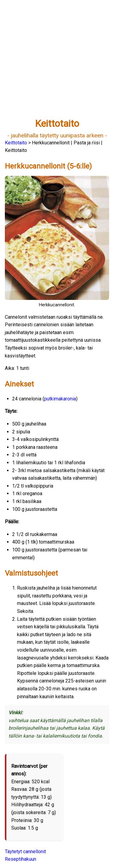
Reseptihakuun (21, 859)
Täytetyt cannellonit (25, 852)
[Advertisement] (57, 62)
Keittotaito (16, 143)
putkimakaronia (60, 399)
